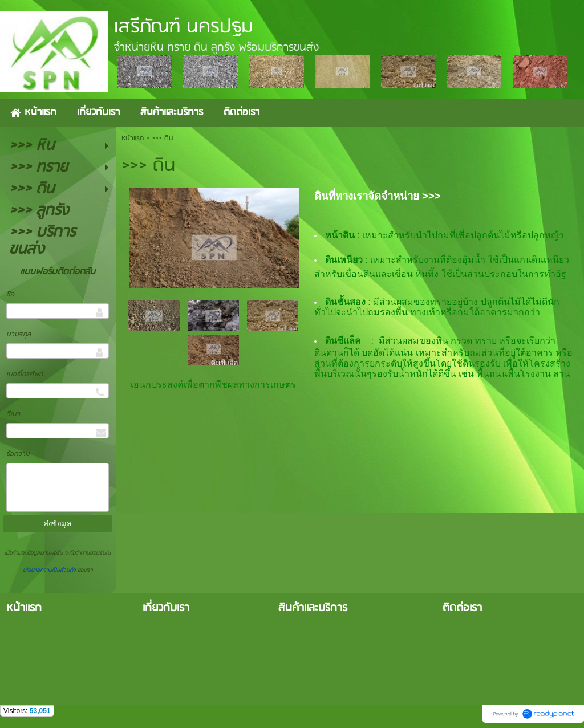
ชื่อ (10, 294)
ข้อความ (18, 454)
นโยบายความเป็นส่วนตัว (50, 570)
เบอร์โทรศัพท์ (25, 374)
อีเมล (13, 414)
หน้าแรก (133, 138)
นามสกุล (19, 334)
